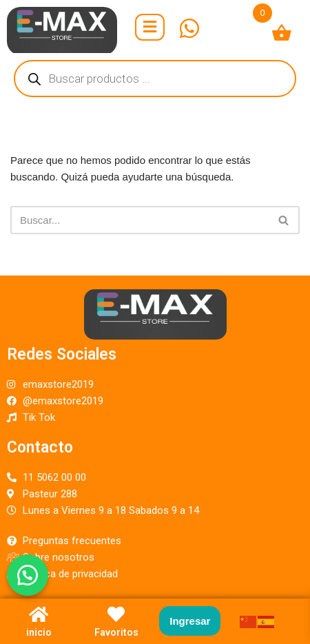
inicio (39, 632)
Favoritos (116, 632)
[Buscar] (139, 220)
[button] (28, 575)
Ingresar (190, 621)
